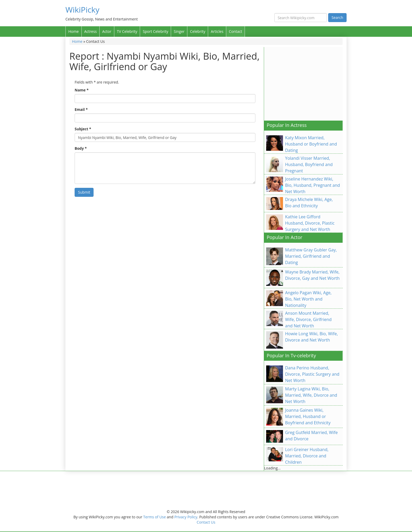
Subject (83, 129)
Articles (217, 31)
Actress (91, 31)
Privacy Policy (186, 517)
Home (74, 31)
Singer (179, 31)
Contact (235, 31)
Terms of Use (154, 517)
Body (81, 148)
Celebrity (198, 31)
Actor (107, 31)
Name (82, 90)
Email (81, 109)
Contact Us (206, 522)
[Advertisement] (308, 84)
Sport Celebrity (155, 31)
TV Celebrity (127, 31)
